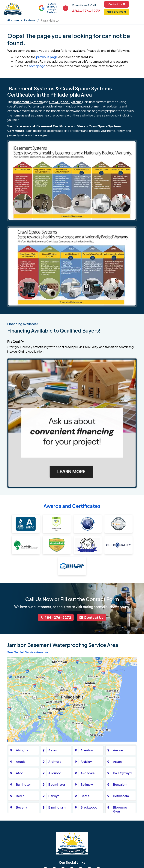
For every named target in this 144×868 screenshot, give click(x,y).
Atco (20, 773)
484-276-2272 (86, 11)
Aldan (52, 750)
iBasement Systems (28, 102)
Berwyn (54, 796)
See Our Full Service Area (28, 652)
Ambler (118, 750)
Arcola (21, 762)
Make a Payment (117, 12)
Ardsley (86, 762)
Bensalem (120, 784)
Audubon (55, 773)
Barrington (24, 784)
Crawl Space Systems (65, 102)
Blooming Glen (120, 809)
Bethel (85, 796)
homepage (37, 66)
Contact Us (117, 4)
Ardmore (55, 762)
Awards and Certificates (72, 506)
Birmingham (57, 807)
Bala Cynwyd (122, 773)
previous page (47, 57)
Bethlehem (121, 796)
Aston (117, 762)
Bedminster (57, 784)
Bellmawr (87, 784)
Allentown (88, 750)
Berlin (20, 796)
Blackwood (89, 807)
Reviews (30, 20)
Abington (23, 750)
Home (13, 20)
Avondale (88, 773)
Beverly (21, 807)
